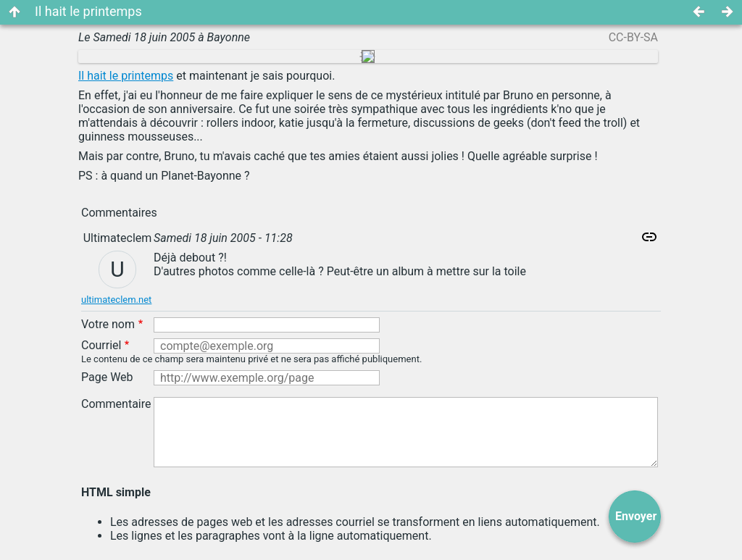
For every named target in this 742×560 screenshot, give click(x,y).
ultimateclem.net (116, 300)
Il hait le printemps (126, 76)
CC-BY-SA (633, 37)
